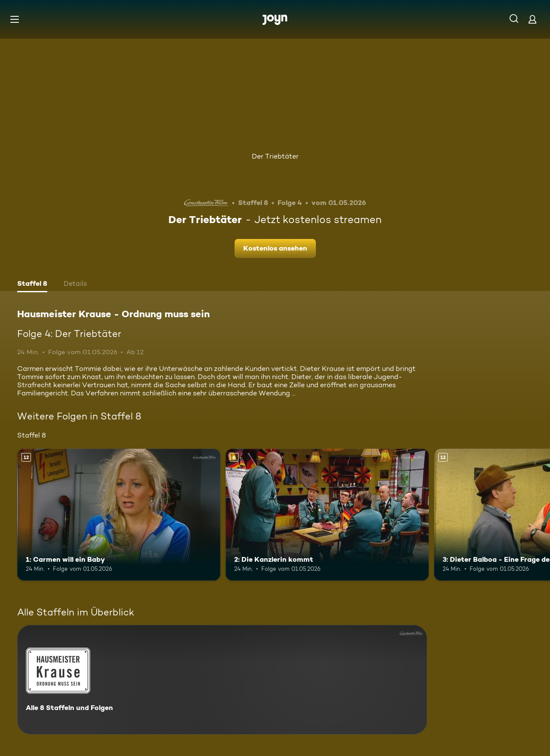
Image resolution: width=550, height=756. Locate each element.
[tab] (32, 285)
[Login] (532, 19)
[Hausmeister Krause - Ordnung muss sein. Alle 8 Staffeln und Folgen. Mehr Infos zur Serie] (222, 680)
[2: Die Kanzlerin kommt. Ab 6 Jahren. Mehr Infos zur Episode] (327, 515)
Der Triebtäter (275, 156)
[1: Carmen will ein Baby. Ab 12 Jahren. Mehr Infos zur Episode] (119, 515)
